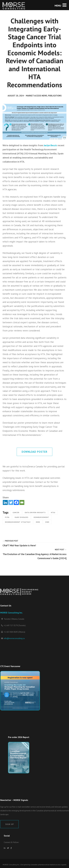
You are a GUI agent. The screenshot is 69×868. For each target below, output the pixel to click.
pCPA (7, 517)
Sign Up (9, 824)
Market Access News (36, 96)
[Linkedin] (5, 502)
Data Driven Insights (35, 512)
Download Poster (34, 452)
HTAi (53, 512)
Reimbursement (41, 517)
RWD (38, 522)
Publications (55, 96)
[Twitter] (11, 502)
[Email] (22, 502)
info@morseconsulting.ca (14, 638)
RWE (47, 522)
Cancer (16, 512)
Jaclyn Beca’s (50, 145)
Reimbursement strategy (18, 522)
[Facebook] (16, 502)
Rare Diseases (21, 517)
